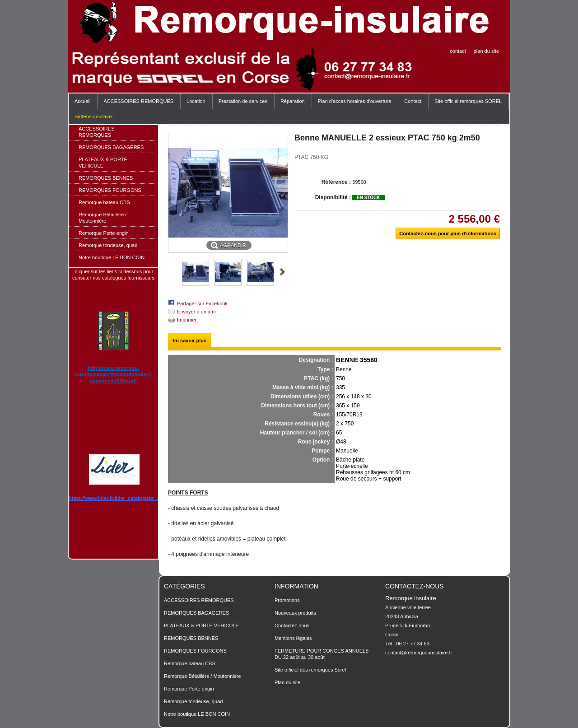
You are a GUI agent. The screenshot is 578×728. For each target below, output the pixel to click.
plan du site (486, 51)
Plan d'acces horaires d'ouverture (355, 101)
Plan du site (287, 682)
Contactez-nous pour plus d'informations (448, 233)
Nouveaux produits (295, 613)
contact (458, 51)
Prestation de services (243, 101)
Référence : (336, 182)
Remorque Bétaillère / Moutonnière (103, 218)
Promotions (287, 600)
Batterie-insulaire (93, 117)
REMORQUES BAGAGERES (111, 147)
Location (196, 101)
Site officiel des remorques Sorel (310, 670)
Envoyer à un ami (196, 312)
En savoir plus (189, 341)
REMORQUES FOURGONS (110, 190)
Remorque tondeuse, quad (108, 245)
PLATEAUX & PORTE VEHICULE (103, 163)
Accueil (82, 101)
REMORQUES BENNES (106, 178)
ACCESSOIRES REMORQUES (136, 104)
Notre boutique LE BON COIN (112, 257)
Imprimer (187, 320)
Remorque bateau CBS (104, 202)
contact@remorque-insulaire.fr (419, 653)
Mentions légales (293, 638)
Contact (413, 101)
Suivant (282, 272)
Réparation (293, 101)
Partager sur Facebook (202, 303)
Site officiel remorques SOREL (468, 101)
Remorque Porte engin (104, 233)
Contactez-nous (292, 625)
